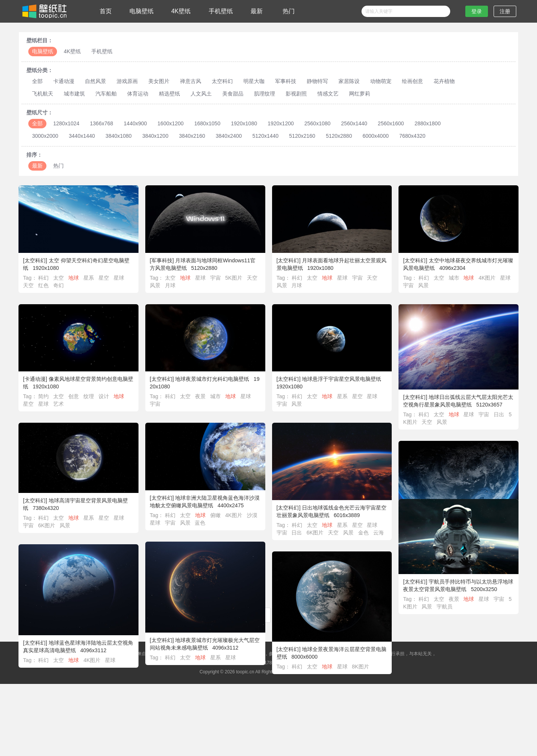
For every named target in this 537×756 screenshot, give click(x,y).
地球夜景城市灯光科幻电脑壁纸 (212, 379)
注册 (505, 11)
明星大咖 (254, 81)
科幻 (43, 278)
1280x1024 (66, 123)
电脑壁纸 (142, 11)
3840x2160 (192, 136)
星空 (104, 278)
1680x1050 (207, 123)
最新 (257, 11)
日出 (499, 414)
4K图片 (487, 278)
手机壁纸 (221, 11)
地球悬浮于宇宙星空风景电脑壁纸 (342, 379)
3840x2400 (228, 136)
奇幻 (58, 285)
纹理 (89, 396)
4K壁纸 (181, 11)
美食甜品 (233, 94)
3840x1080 (119, 136)
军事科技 (286, 81)
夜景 (200, 396)
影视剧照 (296, 94)
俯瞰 (215, 515)
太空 (58, 278)
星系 (89, 278)
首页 (106, 11)
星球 (119, 278)
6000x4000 (376, 136)
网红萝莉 (360, 94)
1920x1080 (244, 123)
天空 (28, 285)
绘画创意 (412, 81)
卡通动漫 (64, 81)
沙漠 (252, 515)
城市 (454, 278)
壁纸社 (44, 11)
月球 (170, 285)
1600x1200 (170, 123)
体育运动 (138, 94)
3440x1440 (82, 136)
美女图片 (159, 81)
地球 (74, 278)
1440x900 (135, 123)
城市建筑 (74, 94)
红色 (43, 285)
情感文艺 (328, 94)
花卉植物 (444, 81)
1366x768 (102, 123)
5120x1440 (265, 136)
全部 (37, 81)
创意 (74, 396)
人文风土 (201, 94)
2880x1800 (427, 123)
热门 (289, 11)
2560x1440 (354, 123)
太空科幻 (222, 81)
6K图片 (47, 525)
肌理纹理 (265, 94)
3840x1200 (155, 136)
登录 (477, 11)
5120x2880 (339, 136)
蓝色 (200, 523)
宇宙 (215, 278)
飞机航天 (43, 94)
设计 (104, 396)
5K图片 (234, 278)
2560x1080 (318, 123)
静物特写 (317, 81)
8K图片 (380, 666)
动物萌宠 (381, 81)
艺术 (58, 404)
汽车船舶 (106, 94)
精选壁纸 (169, 94)
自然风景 (95, 81)
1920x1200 (281, 123)
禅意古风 (191, 81)
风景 (155, 285)
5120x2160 (302, 136)
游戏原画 (127, 81)
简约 (43, 396)
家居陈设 (349, 81)
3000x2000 (45, 136)
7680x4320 (412, 136)
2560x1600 (391, 123)
